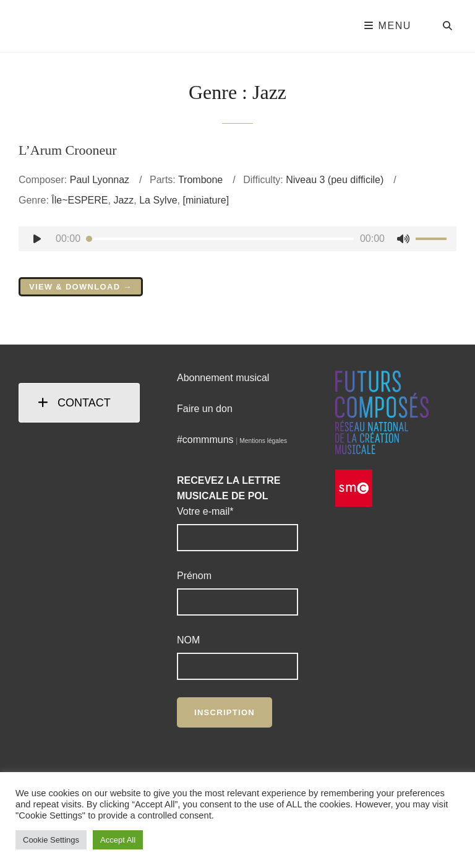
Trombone (200, 180)
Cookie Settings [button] (51, 840)
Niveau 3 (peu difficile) (335, 180)
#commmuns (205, 440)
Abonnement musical (223, 378)
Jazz (123, 200)
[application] (237, 239)
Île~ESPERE (79, 200)
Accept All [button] (118, 840)
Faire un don (205, 409)
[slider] (220, 239)
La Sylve (158, 200)
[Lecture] (37, 239)
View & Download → (81, 287)
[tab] (79, 403)
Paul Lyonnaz (100, 180)
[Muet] (403, 239)
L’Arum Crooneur (68, 150)
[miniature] (206, 200)
